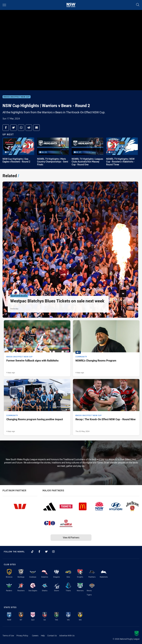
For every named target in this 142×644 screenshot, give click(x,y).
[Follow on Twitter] (46, 552)
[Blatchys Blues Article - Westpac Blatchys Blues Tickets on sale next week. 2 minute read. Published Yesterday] (70, 250)
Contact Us (52, 635)
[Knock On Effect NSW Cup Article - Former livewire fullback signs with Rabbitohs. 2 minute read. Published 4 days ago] (37, 348)
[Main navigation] (4, 5)
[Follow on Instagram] (53, 552)
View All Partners (71, 537)
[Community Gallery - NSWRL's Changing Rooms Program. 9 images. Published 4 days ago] (106, 348)
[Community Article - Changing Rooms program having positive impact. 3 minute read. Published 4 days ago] (37, 407)
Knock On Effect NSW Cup (17, 97)
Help (43, 635)
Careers (35, 635)
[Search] (138, 5)
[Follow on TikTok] (32, 552)
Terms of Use (8, 635)
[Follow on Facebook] (39, 552)
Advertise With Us (67, 635)
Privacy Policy (22, 635)
